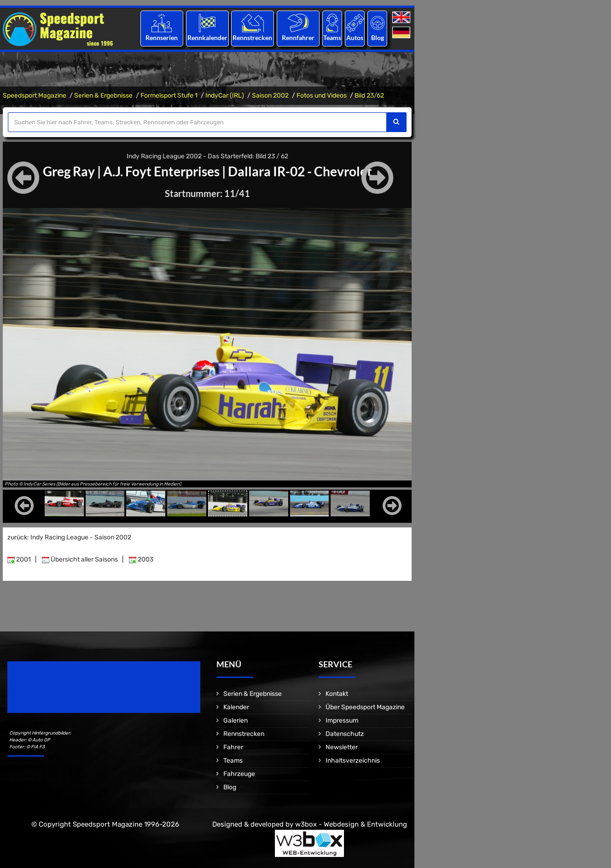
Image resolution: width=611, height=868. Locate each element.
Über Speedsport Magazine (365, 707)
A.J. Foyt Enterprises (161, 171)
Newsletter (342, 747)
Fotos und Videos (322, 95)
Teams (332, 38)
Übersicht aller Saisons (80, 559)
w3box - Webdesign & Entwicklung (351, 824)
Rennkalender (207, 38)
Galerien (236, 720)
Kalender (236, 707)
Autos (355, 38)
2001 (19, 559)
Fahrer (233, 747)
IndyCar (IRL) (225, 95)
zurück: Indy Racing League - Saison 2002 (69, 537)
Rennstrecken (253, 38)
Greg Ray (69, 171)
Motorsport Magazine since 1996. (60, 693)
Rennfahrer (298, 38)
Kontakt (337, 694)
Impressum (342, 720)
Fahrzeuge (239, 774)
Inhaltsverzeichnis (353, 761)
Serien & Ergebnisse (103, 95)
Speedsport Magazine (35, 95)
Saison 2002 (270, 95)
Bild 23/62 (369, 95)
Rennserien (162, 38)
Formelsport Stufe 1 (169, 95)
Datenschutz (345, 734)
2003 (141, 559)
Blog (378, 38)
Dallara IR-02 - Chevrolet (300, 171)
